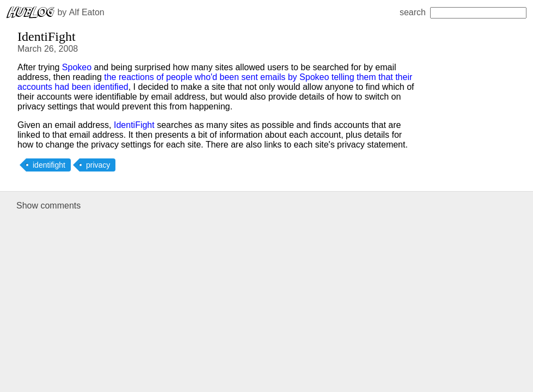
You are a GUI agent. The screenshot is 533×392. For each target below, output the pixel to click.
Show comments (48, 206)
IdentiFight (134, 125)
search (463, 12)
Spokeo (77, 67)
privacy (98, 165)
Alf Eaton (87, 12)
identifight (49, 165)
